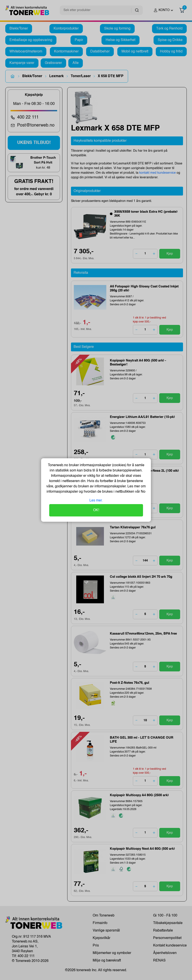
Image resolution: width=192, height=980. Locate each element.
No (143, 492)
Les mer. (96, 501)
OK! (96, 510)
